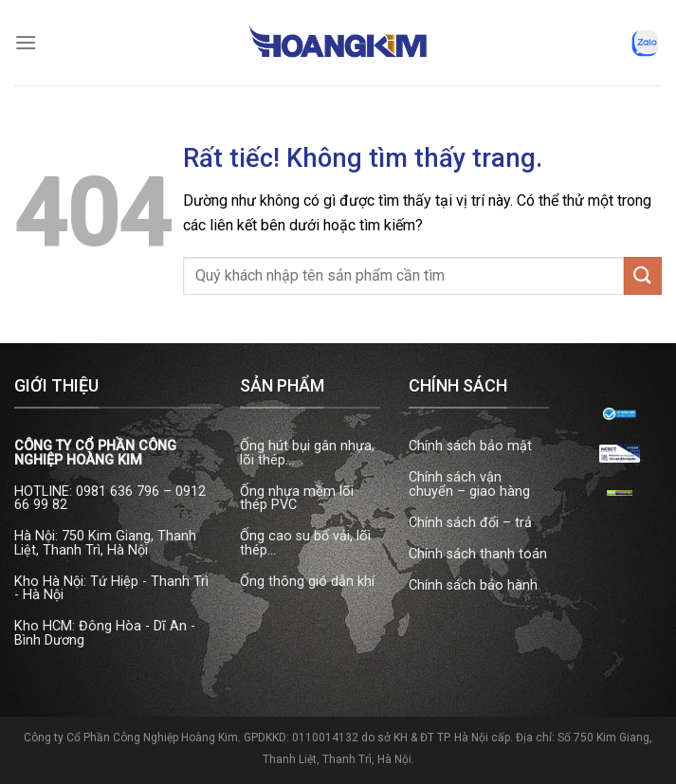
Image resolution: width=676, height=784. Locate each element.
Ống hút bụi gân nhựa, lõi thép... (307, 453)
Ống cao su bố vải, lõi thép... (305, 543)
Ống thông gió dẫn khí (307, 582)
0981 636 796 (118, 492)
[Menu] (26, 42)
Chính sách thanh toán (478, 554)
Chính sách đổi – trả (470, 523)
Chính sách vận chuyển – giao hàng (469, 484)
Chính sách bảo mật (470, 446)
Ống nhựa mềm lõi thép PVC (297, 498)
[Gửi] (643, 275)
